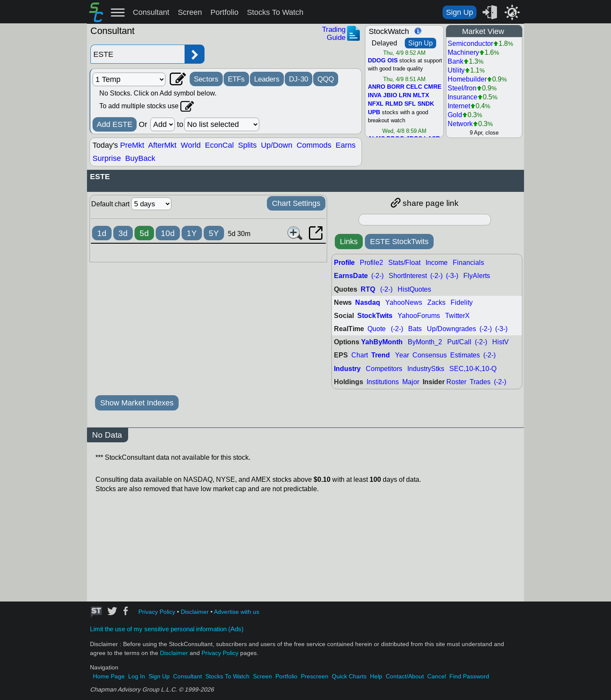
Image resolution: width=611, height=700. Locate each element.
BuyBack (140, 158)
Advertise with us (237, 612)
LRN (405, 96)
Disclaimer (195, 612)
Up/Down (277, 145)
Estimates (465, 355)
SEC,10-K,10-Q (473, 369)
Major (411, 382)
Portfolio (224, 12)
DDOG (377, 61)
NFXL (376, 104)
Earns (346, 145)
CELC (414, 87)
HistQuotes (414, 289)
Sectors (206, 79)
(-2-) (377, 276)
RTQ (368, 289)
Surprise (107, 158)
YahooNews (404, 302)
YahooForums (419, 316)
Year (402, 355)
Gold (455, 115)
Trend (381, 355)
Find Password (469, 676)
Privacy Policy (157, 612)
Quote (377, 329)
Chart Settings (296, 203)
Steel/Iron (462, 88)
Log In (137, 676)
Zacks (436, 302)
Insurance (462, 97)
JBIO (390, 96)
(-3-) (452, 276)
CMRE (433, 87)
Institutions (383, 382)
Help (376, 676)
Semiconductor (470, 44)
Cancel (437, 676)
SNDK (426, 104)
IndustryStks (426, 369)
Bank (455, 61)
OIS (392, 61)
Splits (247, 145)
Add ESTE (115, 124)
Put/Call (459, 342)
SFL (410, 104)
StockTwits (375, 316)
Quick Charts (349, 676)
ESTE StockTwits (399, 242)
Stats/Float (404, 263)
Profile (344, 263)
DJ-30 (298, 79)
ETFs (236, 79)
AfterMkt (162, 145)
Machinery (463, 52)
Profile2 (371, 263)
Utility (456, 70)
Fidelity (462, 302)
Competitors (384, 369)
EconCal (219, 145)
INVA (375, 96)
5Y (214, 233)
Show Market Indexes (137, 403)
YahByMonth (382, 342)
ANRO (377, 87)
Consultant (151, 12)
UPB (374, 112)
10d (168, 233)
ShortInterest (408, 276)
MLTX (421, 96)
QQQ (326, 79)
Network (460, 124)
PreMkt (132, 145)
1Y (192, 233)
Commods (314, 145)
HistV (500, 342)
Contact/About (405, 676)
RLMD (394, 104)
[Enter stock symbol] (137, 54)
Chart (360, 355)
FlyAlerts (477, 276)
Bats (415, 329)
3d (123, 233)
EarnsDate (351, 276)
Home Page (109, 676)
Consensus (430, 355)
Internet (459, 106)
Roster (456, 382)
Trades (480, 382)
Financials (468, 263)
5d (144, 233)
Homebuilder (467, 79)
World (191, 145)
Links (349, 242)
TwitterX (457, 316)
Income (437, 263)
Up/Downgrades (451, 329)
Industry (347, 369)
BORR (396, 87)
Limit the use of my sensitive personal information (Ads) (167, 629)
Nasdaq (368, 302)
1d (102, 233)
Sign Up (460, 12)
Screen (190, 12)
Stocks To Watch (275, 12)
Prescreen (315, 676)
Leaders (267, 79)
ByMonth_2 (425, 342)
